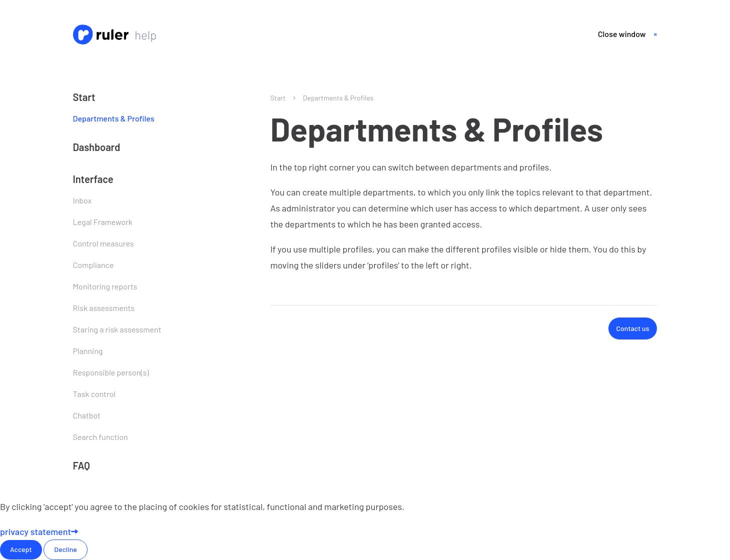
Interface (93, 179)
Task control (95, 394)
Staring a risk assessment (117, 329)
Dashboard (97, 147)
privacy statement (39, 531)
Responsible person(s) (111, 372)
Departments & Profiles (114, 118)
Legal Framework (103, 222)
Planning (88, 351)
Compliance (94, 265)
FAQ (82, 465)
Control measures (104, 243)
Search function (101, 437)
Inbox (83, 200)
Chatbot (87, 415)
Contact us (633, 328)
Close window (622, 34)
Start (84, 97)
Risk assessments (104, 308)
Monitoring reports (105, 286)
